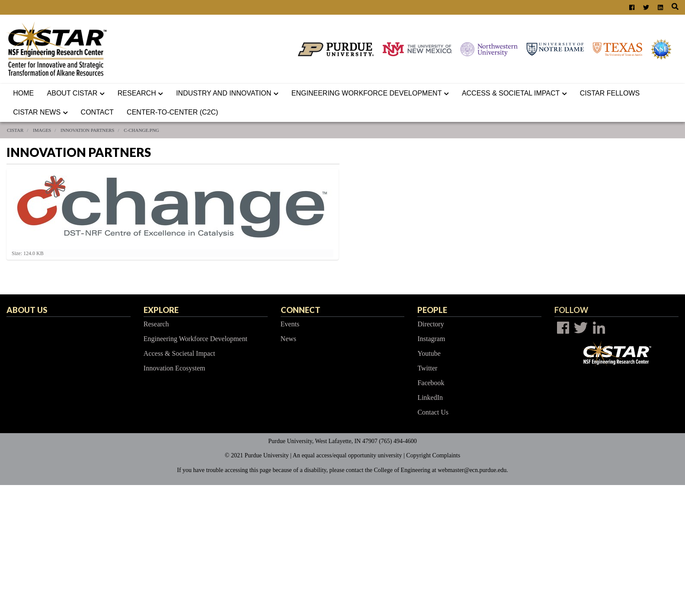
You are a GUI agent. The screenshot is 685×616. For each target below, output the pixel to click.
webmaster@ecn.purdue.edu (472, 470)
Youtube (429, 353)
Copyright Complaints (433, 455)
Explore (161, 310)
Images (42, 130)
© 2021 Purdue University (257, 455)
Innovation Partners (87, 130)
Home (23, 93)
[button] (104, 93)
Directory (431, 324)
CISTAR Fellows (610, 93)
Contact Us (433, 412)
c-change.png (141, 130)
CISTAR (15, 130)
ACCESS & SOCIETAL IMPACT (514, 93)
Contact (97, 112)
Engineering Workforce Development (370, 93)
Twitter (427, 368)
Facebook (431, 383)
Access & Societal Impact (179, 353)
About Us (27, 310)
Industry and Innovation (227, 93)
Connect (301, 310)
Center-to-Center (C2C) (172, 112)
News (288, 339)
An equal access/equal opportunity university (347, 455)
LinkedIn (430, 397)
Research (140, 93)
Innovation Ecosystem (174, 368)
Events (290, 324)
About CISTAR (76, 93)
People (432, 310)
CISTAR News (40, 112)
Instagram (431, 339)
